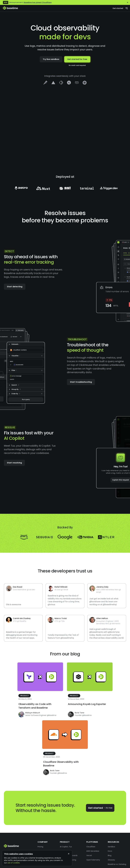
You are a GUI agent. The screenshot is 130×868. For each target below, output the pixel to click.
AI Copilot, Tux (66, 847)
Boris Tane (79, 713)
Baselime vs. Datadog (117, 864)
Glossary (111, 860)
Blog (110, 855)
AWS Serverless (93, 851)
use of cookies (13, 863)
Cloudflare (91, 847)
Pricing (40, 847)
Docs (110, 851)
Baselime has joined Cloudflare (38, 2)
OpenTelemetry (93, 860)
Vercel (89, 855)
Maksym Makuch (33, 713)
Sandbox (111, 847)
